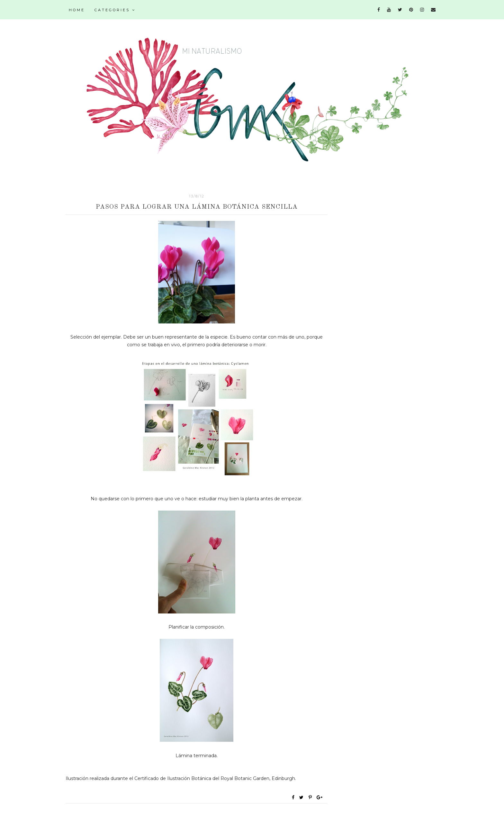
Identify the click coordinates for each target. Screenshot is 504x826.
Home (77, 10)
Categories (115, 10)
